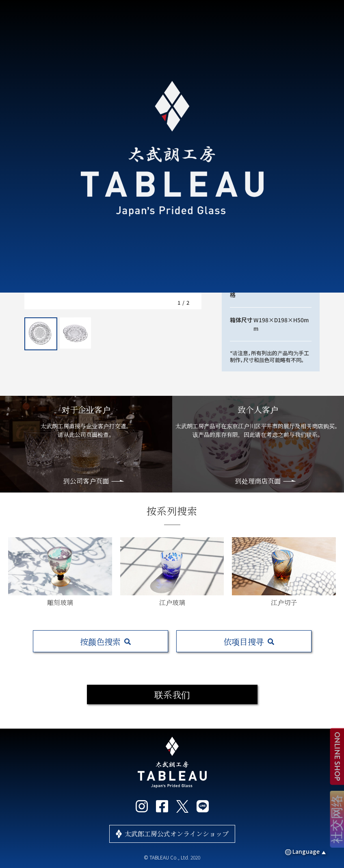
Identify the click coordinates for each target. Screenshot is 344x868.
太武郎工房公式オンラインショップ (177, 834)
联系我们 (172, 694)
